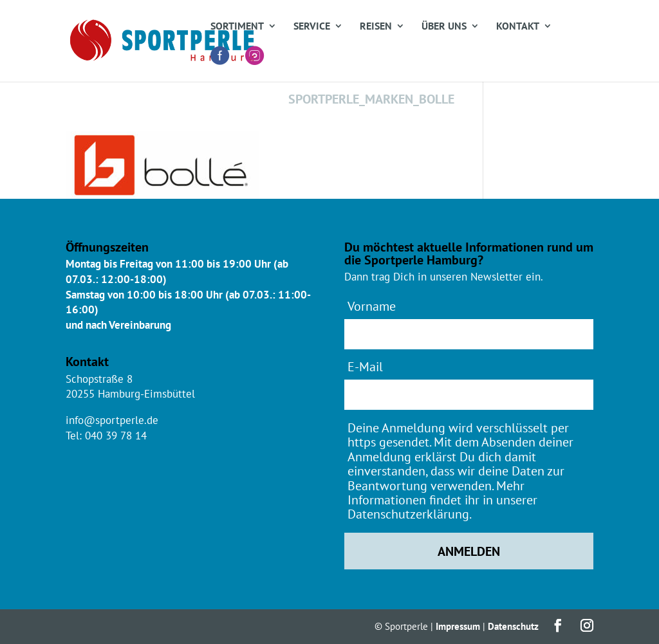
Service (312, 27)
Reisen (376, 27)
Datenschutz (513, 626)
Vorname (372, 306)
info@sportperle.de (112, 420)
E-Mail (365, 366)
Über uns (444, 27)
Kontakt (518, 27)
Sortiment (237, 27)
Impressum (458, 626)
